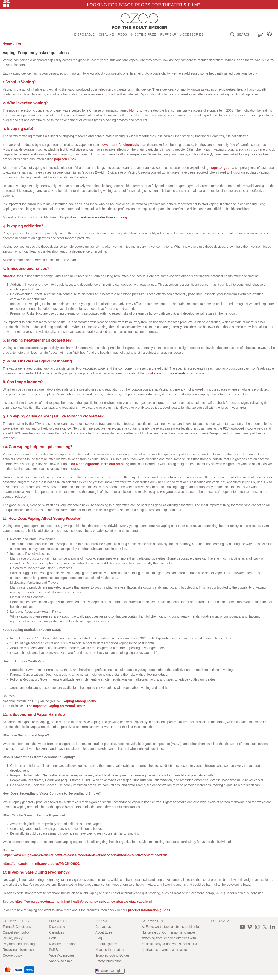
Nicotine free (143, 34)
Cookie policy (12, 955)
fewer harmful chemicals (120, 145)
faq (19, 43)
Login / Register (269, 33)
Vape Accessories (62, 955)
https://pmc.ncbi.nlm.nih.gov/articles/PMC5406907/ (42, 864)
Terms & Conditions (17, 927)
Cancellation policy (16, 932)
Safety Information (108, 961)
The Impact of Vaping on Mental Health (56, 706)
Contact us (103, 927)
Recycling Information (18, 950)
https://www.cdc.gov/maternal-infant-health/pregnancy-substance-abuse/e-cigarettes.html (83, 902)
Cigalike (106, 34)
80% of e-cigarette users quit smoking (100, 464)
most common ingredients (165, 373)
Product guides (106, 944)
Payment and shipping (19, 944)
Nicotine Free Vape (63, 944)
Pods (123, 34)
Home (7, 43)
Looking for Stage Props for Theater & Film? (144, 5)
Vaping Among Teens (80, 701)
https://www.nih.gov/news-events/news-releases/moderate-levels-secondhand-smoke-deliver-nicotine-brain (85, 855)
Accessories (192, 34)
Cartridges (57, 932)
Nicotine (9, 276)
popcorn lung (64, 159)
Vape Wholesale (61, 961)
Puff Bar (168, 34)
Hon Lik (135, 110)
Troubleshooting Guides (112, 955)
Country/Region (112, 971)
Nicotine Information (110, 950)
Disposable (84, 34)
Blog (99, 938)
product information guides (149, 910)
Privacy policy (13, 938)
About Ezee (104, 932)
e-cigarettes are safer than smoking (100, 217)
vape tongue (220, 168)
